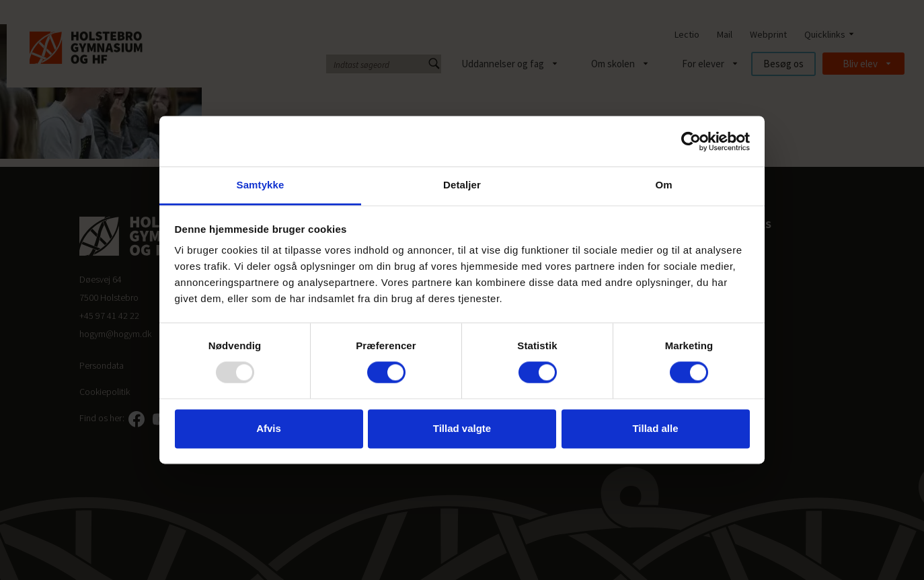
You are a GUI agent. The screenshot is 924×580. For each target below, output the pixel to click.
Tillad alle (655, 428)
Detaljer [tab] (462, 185)
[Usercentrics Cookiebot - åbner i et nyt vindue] (691, 141)
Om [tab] (663, 185)
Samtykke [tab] (261, 185)
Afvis (269, 428)
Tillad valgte (462, 428)
